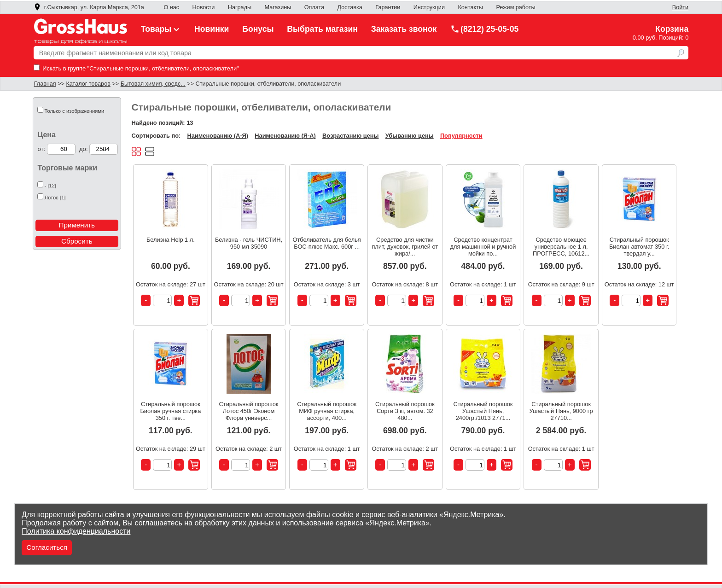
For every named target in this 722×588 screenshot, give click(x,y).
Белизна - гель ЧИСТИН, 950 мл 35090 (249, 243)
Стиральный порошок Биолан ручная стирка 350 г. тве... (170, 411)
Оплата (314, 7)
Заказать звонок (404, 29)
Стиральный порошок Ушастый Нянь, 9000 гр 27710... (561, 411)
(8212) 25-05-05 (484, 29)
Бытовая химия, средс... (153, 84)
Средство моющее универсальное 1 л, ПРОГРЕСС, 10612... (561, 247)
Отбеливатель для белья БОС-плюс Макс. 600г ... (327, 243)
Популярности (461, 136)
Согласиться (47, 547)
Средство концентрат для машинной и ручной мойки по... (483, 247)
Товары (161, 29)
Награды (240, 7)
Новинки (212, 29)
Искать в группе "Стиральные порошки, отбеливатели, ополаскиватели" (136, 68)
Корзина (672, 29)
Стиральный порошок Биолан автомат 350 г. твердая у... (639, 247)
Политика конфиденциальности (76, 531)
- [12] (51, 186)
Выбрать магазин (322, 29)
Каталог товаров (88, 84)
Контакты (470, 7)
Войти (680, 7)
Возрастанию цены (350, 136)
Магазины (278, 7)
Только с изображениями (75, 111)
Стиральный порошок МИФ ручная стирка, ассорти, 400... (327, 411)
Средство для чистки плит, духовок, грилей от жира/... (405, 247)
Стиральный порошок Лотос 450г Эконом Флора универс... (249, 411)
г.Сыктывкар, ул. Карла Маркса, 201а (89, 7)
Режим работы (515, 7)
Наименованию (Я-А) (285, 136)
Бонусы (258, 29)
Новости (204, 7)
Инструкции (429, 7)
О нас (171, 7)
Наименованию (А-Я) (218, 136)
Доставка (350, 7)
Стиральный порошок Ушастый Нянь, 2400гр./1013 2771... (483, 411)
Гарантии (388, 7)
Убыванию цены (410, 136)
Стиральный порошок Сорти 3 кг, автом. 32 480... (405, 411)
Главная (45, 84)
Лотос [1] (55, 198)
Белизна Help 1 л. (171, 240)
